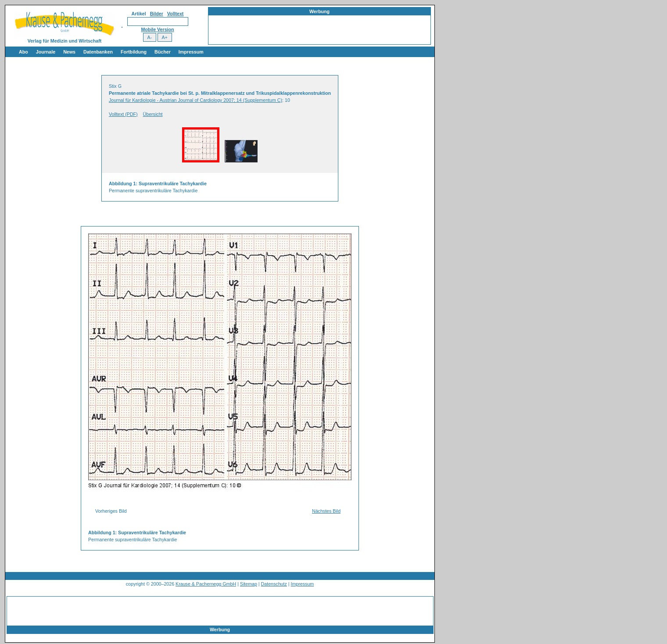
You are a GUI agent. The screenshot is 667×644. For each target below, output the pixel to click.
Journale (46, 52)
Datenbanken (98, 52)
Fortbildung (134, 52)
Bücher (163, 52)
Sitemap (249, 584)
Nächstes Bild (326, 511)
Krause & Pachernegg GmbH (206, 584)
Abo (23, 52)
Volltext (176, 14)
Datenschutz (274, 584)
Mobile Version (157, 29)
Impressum (191, 52)
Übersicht (153, 114)
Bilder (157, 14)
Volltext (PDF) (123, 114)
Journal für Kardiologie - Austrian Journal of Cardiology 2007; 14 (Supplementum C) (195, 100)
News (69, 52)
